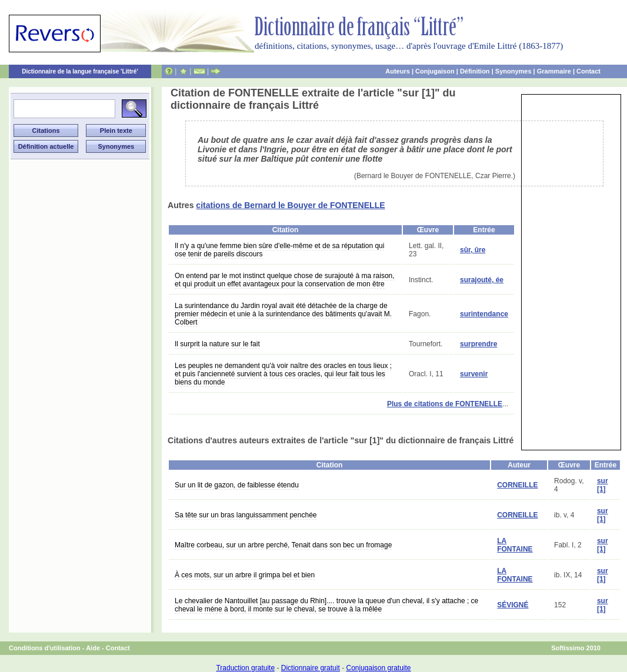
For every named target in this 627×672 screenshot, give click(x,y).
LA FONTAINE (515, 545)
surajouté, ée (482, 280)
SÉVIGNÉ (513, 605)
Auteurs (398, 71)
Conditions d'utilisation (45, 648)
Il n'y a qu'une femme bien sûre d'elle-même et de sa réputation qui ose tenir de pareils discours (279, 250)
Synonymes (513, 71)
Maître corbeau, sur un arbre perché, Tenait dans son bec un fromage (283, 545)
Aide (93, 648)
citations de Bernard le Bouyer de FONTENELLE (290, 205)
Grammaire (554, 71)
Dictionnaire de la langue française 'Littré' (80, 71)
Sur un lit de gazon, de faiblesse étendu (237, 485)
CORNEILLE (517, 485)
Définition (475, 71)
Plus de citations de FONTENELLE (445, 404)
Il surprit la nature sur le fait (217, 344)
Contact (588, 71)
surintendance (484, 314)
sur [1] (603, 485)
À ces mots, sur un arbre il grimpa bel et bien (245, 575)
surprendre (478, 344)
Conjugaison (435, 71)
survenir (474, 374)
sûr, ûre (473, 250)
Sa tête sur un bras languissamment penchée (246, 515)
